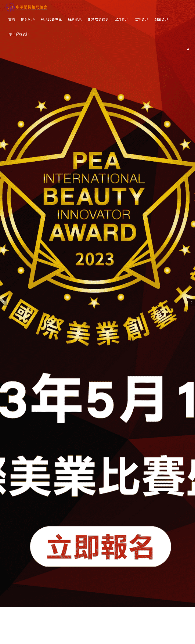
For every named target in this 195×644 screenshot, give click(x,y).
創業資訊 (161, 19)
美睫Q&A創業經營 (142, 573)
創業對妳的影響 (53, 573)
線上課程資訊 (19, 34)
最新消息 (75, 19)
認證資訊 (122, 19)
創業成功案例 (98, 19)
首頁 (12, 19)
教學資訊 (142, 19)
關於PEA (28, 19)
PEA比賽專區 (51, 19)
